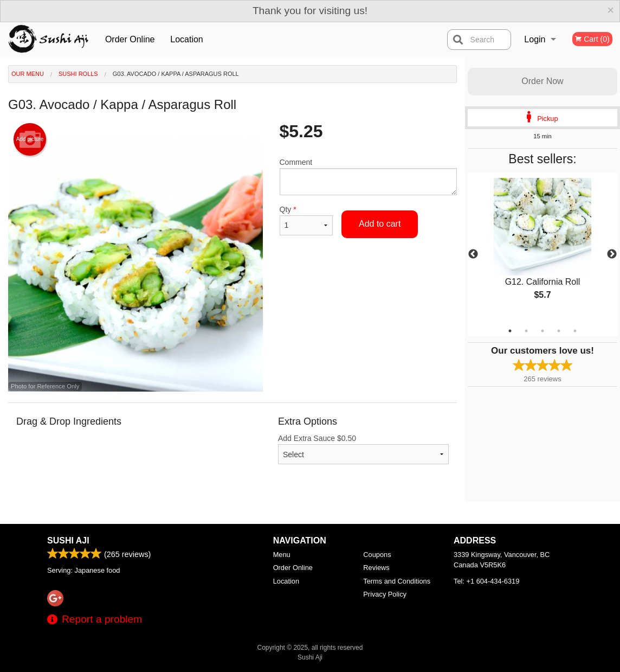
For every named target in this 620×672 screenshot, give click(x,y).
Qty (306, 220)
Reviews (376, 568)
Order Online (130, 39)
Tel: (486, 581)
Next (612, 254)
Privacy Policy (385, 594)
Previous (473, 254)
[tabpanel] (542, 248)
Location (187, 39)
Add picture (30, 139)
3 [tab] (542, 331)
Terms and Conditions (397, 581)
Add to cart (380, 224)
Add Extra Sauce (363, 449)
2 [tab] (526, 331)
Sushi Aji (68, 540)
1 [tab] (510, 331)
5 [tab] (575, 331)
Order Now (542, 81)
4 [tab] (559, 331)
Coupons (377, 555)
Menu (282, 555)
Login (535, 39)
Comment (369, 177)
